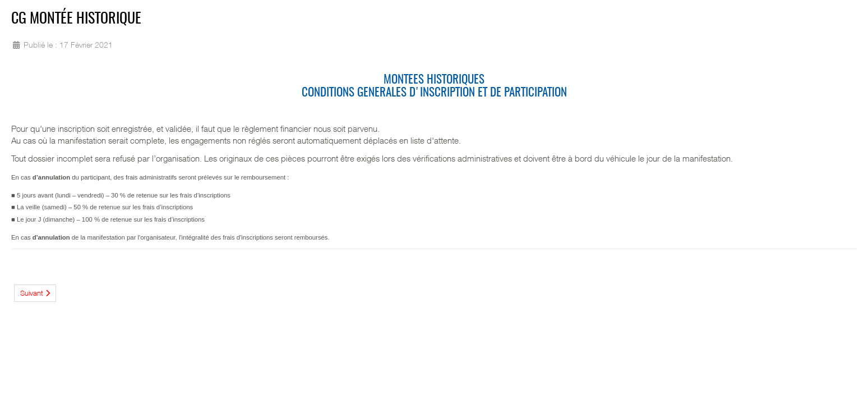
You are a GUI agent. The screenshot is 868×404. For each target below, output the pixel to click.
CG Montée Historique (76, 19)
